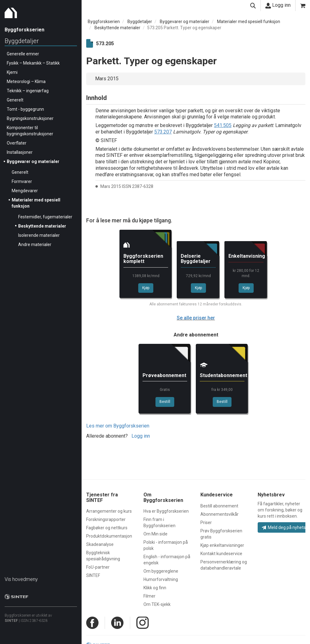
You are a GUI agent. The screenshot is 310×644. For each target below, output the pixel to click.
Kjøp (146, 288)
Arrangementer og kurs (109, 511)
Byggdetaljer (22, 41)
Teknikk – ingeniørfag (28, 91)
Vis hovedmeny (21, 579)
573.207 (163, 132)
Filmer (149, 596)
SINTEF (11, 621)
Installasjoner (20, 152)
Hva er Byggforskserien (166, 511)
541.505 (223, 125)
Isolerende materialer (39, 235)
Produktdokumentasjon (109, 536)
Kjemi (12, 72)
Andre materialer (35, 244)
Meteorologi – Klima (26, 81)
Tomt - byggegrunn (25, 109)
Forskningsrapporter (106, 519)
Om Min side (155, 534)
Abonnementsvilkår (219, 514)
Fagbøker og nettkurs (107, 528)
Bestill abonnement (219, 506)
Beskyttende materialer (42, 226)
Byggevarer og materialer (33, 161)
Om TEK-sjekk (157, 604)
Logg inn (278, 5)
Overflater (17, 143)
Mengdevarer (25, 191)
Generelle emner (23, 54)
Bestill (165, 402)
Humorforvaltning (161, 579)
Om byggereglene (161, 571)
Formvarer (22, 181)
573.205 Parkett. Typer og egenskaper (184, 28)
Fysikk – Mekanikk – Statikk (33, 63)
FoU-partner (98, 567)
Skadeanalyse (100, 544)
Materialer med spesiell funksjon (249, 22)
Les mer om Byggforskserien (118, 426)
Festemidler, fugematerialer (45, 217)
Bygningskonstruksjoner (30, 118)
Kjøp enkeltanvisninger (222, 545)
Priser (206, 523)
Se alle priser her (196, 318)
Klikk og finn (155, 588)
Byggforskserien (104, 22)
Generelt (15, 100)
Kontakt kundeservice (221, 554)
